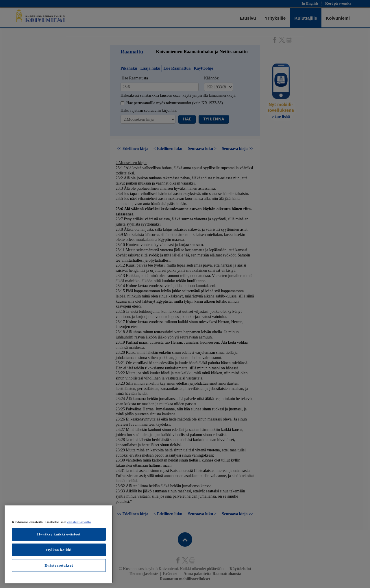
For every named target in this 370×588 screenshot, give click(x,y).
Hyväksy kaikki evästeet (59, 534)
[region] (59, 544)
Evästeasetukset (59, 565)
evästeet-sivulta (79, 522)
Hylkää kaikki (59, 550)
